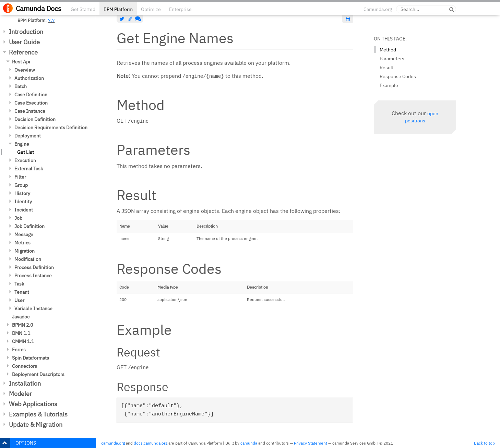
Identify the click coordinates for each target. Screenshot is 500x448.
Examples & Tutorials (38, 414)
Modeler (20, 394)
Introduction (26, 32)
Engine (22, 144)
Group (21, 185)
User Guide (24, 42)
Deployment (28, 136)
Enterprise (180, 9)
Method (388, 50)
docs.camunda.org (151, 443)
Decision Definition (35, 119)
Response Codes (398, 76)
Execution (25, 160)
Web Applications (33, 404)
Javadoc (21, 317)
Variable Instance (33, 308)
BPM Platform (118, 9)
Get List (26, 152)
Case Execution (31, 103)
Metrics (22, 243)
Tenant (22, 292)
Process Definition (34, 267)
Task (19, 284)
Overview (25, 70)
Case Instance (30, 111)
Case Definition (31, 95)
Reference (23, 52)
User (19, 300)
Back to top (484, 443)
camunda (249, 443)
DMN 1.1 (21, 333)
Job (18, 218)
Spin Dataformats (31, 358)
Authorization (29, 78)
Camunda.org (378, 9)
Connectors (25, 366)
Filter (20, 177)
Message (24, 234)
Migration (25, 251)
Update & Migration (36, 425)
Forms (19, 350)
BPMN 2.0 (22, 325)
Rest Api (21, 62)
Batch (21, 86)
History (22, 193)
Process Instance (33, 276)
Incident (24, 210)
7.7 (51, 20)
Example (389, 85)
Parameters (392, 59)
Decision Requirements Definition (51, 128)
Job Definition (29, 226)
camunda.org (113, 443)
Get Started (83, 9)
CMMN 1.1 (23, 341)
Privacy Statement (311, 443)
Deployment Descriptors (38, 374)
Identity (23, 202)
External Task (29, 169)
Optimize (151, 9)
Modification (28, 259)
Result (387, 68)
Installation (25, 383)
